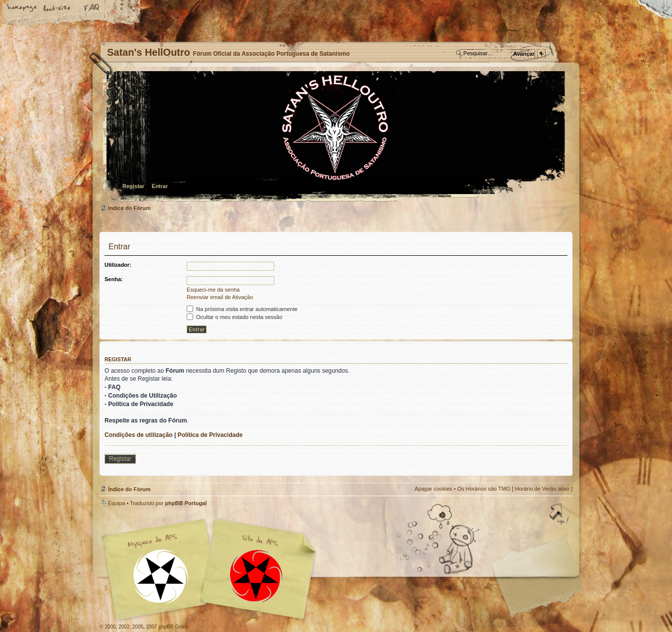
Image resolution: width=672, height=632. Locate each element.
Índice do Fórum (335, 137)
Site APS (256, 576)
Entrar (160, 186)
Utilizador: (118, 265)
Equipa (116, 503)
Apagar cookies (434, 489)
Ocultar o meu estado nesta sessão (234, 317)
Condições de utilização (139, 435)
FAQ (92, 8)
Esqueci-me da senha (213, 290)
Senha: (114, 279)
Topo (560, 515)
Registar (133, 186)
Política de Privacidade (210, 435)
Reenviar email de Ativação (220, 297)
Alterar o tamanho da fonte (57, 8)
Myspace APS (212, 569)
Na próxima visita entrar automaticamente (242, 309)
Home (22, 8)
